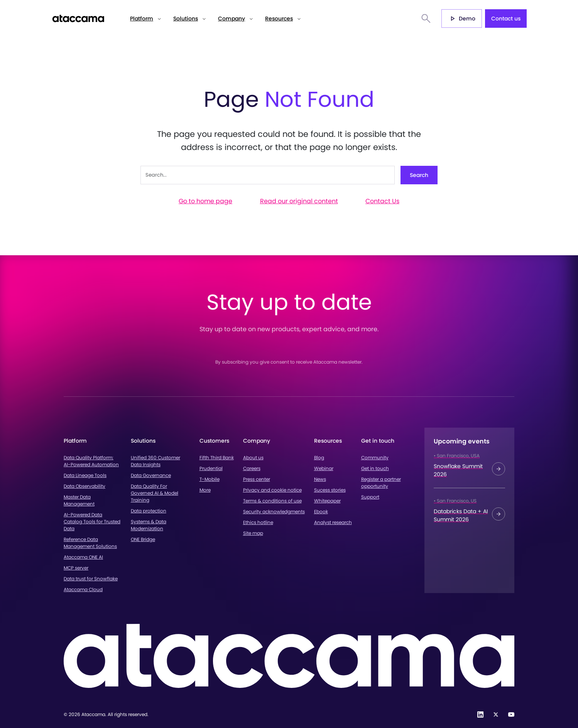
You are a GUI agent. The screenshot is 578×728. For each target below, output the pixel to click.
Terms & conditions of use (272, 501)
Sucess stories (330, 490)
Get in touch (375, 468)
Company (232, 19)
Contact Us (382, 201)
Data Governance (151, 475)
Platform (142, 19)
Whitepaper (327, 501)
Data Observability (85, 486)
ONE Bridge (143, 539)
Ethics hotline (258, 522)
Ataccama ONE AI (83, 557)
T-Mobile (210, 479)
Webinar (324, 468)
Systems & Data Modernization (149, 525)
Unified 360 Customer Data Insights (155, 461)
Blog (319, 458)
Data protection (149, 511)
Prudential (211, 468)
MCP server (76, 568)
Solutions (186, 19)
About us (253, 458)
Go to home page (205, 201)
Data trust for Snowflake (91, 579)
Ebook (321, 511)
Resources (279, 19)
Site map (253, 533)
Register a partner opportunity (381, 483)
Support (370, 497)
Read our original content (299, 201)
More (205, 490)
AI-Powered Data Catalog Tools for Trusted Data (92, 522)
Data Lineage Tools (85, 475)
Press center (257, 479)
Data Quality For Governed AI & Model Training (155, 493)
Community (375, 458)
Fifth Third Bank (217, 458)
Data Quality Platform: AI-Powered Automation (91, 461)
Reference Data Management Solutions (90, 543)
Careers (252, 468)
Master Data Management (79, 500)
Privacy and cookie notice (272, 490)
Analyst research (333, 522)
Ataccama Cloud (83, 589)
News (320, 479)
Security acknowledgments (274, 511)
